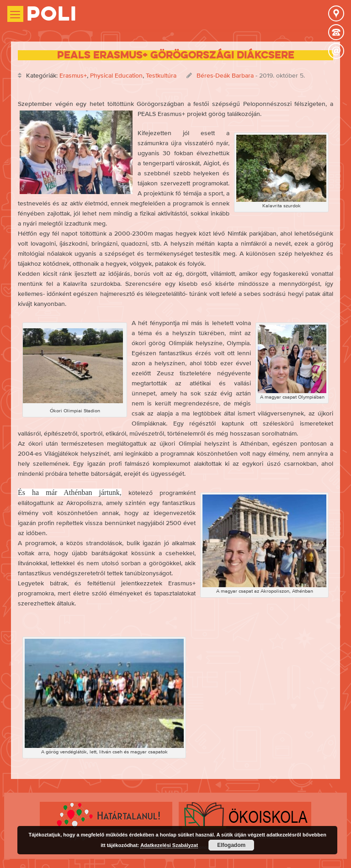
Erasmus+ (73, 75)
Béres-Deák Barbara (225, 75)
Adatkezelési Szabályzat (169, 845)
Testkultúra (161, 75)
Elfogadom (231, 845)
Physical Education (116, 75)
